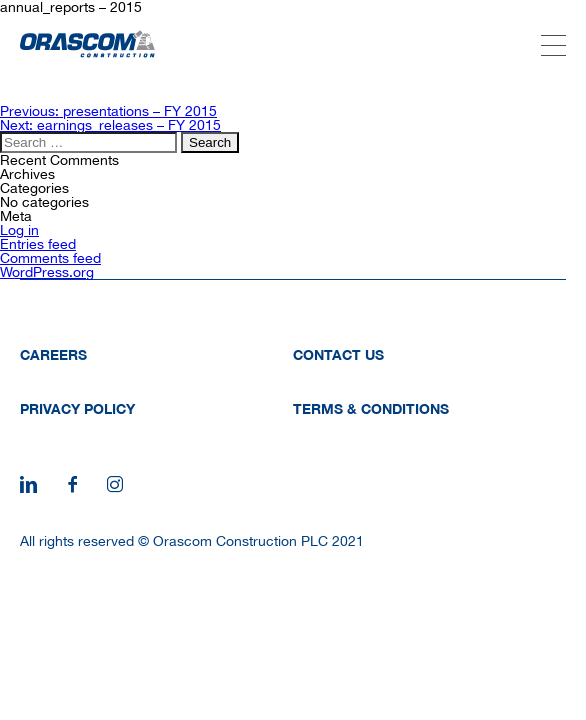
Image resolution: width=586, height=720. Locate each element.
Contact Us (338, 354)
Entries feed (38, 244)
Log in (19, 230)
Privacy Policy (77, 408)
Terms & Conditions (371, 408)
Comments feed (50, 258)
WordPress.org (47, 272)
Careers (53, 354)
